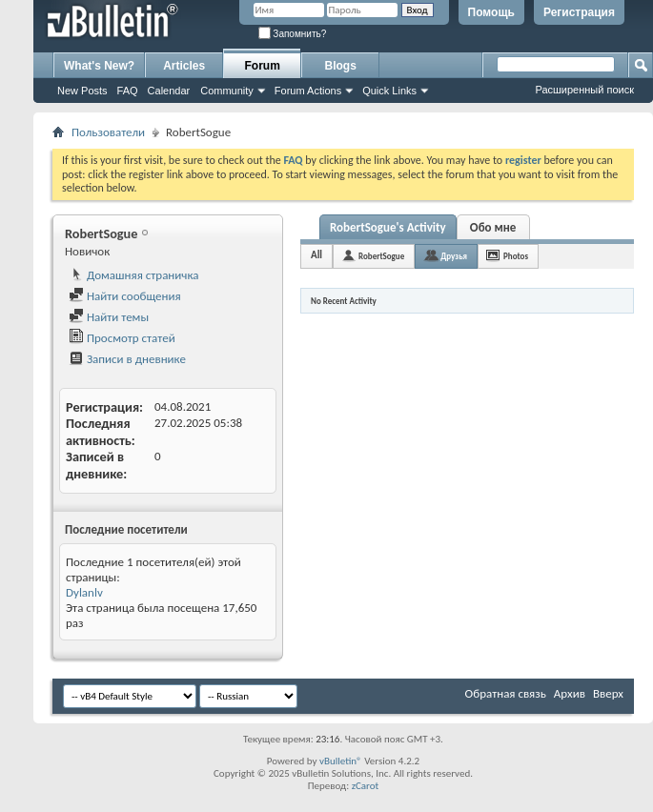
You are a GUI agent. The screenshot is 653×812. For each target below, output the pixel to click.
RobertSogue (381, 256)
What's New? (99, 66)
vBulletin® (341, 761)
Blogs (341, 66)
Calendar (169, 91)
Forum (263, 66)
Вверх (608, 693)
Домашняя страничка (134, 275)
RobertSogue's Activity (388, 227)
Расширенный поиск (584, 90)
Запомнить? (293, 34)
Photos (516, 256)
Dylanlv (84, 592)
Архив (570, 693)
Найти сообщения (125, 296)
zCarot (366, 786)
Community (227, 91)
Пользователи (108, 132)
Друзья (454, 256)
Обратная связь (506, 693)
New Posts (82, 91)
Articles (184, 66)
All (316, 255)
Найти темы (109, 317)
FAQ (128, 91)
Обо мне (493, 227)
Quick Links (389, 91)
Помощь (491, 12)
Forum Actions (308, 91)
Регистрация (579, 12)
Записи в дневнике (127, 359)
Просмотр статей (122, 338)
